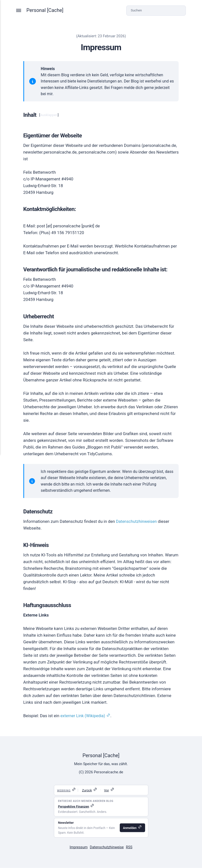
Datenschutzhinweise (107, 847)
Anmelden (130, 828)
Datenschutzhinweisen (137, 521)
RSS (130, 847)
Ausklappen (49, 115)
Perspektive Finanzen (74, 806)
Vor (107, 790)
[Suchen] (156, 10)
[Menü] (19, 10)
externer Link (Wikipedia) (83, 716)
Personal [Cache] (45, 10)
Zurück (87, 790)
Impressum (78, 847)
